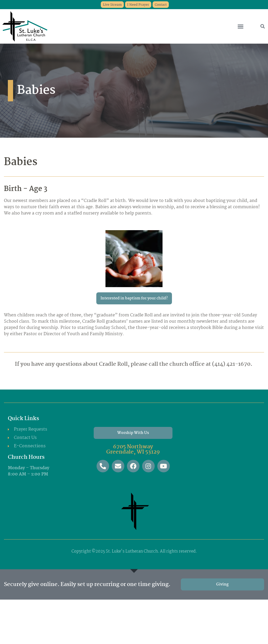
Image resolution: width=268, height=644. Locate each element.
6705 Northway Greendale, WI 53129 (133, 449)
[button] (241, 26)
